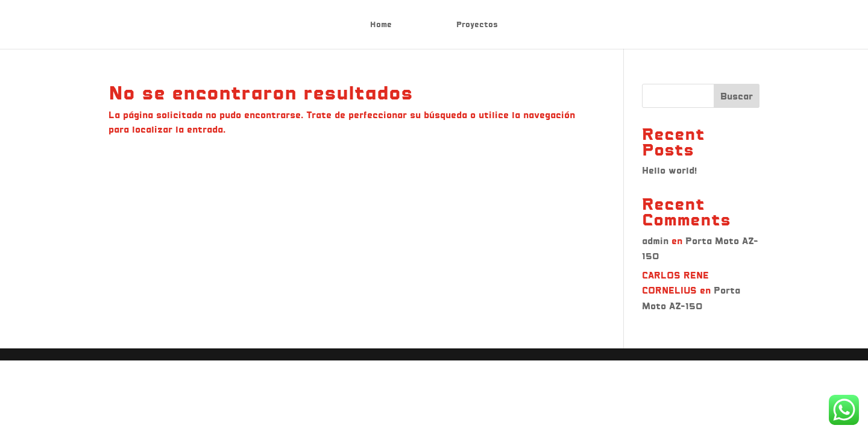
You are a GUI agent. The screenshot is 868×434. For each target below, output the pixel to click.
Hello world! (669, 170)
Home (381, 25)
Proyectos (477, 25)
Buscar (737, 96)
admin (655, 241)
